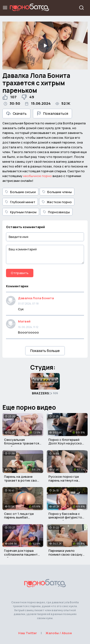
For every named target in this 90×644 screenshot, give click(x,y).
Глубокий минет (20, 202)
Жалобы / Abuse (59, 633)
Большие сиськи (20, 192)
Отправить (20, 273)
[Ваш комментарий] (45, 254)
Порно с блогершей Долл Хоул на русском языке (66, 443)
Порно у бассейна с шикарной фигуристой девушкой (66, 517)
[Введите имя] (45, 237)
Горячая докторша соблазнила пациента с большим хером (22, 554)
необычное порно (37, 176)
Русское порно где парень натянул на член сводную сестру (66, 480)
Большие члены (57, 192)
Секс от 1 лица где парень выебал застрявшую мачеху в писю (21, 519)
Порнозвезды (56, 212)
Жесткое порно (57, 202)
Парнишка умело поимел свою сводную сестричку (67, 554)
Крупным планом (21, 212)
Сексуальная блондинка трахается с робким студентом (22, 443)
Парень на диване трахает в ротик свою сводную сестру (22, 480)
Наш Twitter (28, 633)
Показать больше (45, 351)
